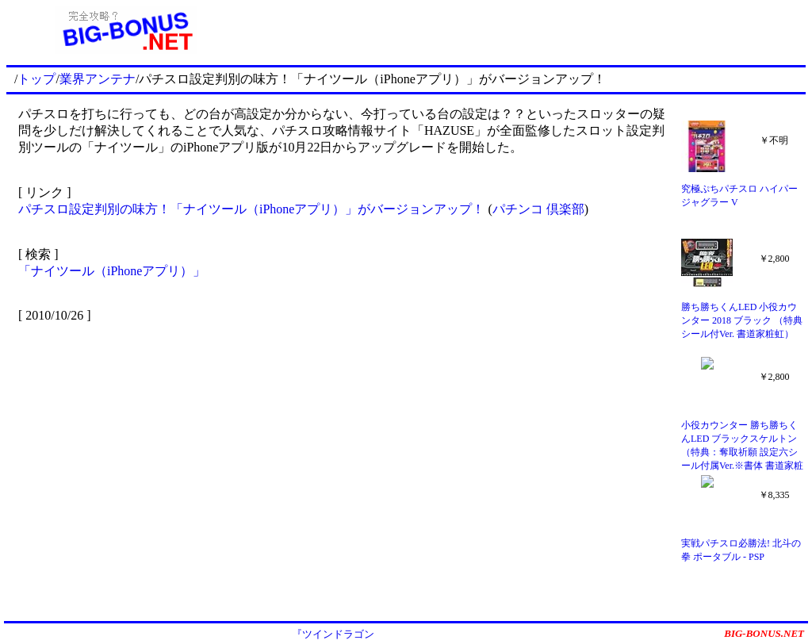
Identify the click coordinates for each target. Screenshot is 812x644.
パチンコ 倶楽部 (538, 209)
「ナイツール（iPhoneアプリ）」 (112, 271)
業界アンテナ (98, 79)
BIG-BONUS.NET (764, 633)
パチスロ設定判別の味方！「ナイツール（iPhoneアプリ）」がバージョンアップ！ (251, 209)
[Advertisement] (526, 30)
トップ (36, 79)
